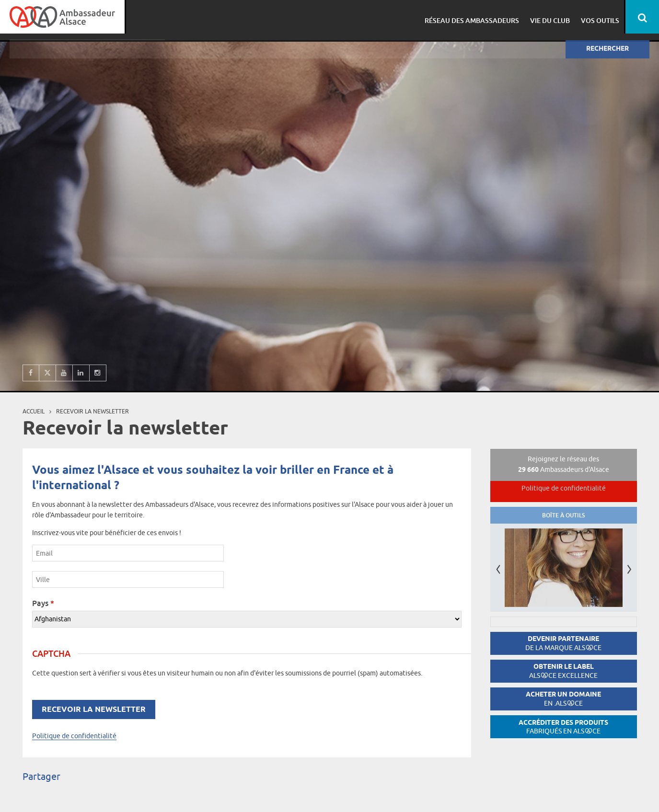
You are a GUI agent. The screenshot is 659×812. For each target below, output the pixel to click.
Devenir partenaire (563, 643)
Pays (43, 603)
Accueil (34, 411)
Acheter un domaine (563, 699)
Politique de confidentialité (74, 736)
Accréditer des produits (563, 727)
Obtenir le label (563, 671)
